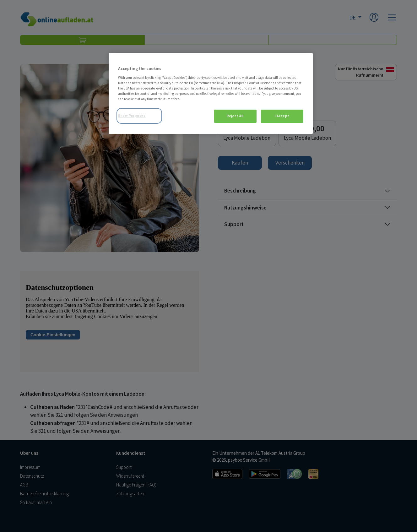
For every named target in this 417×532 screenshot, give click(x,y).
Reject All (235, 116)
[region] (211, 93)
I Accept (282, 116)
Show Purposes (132, 116)
